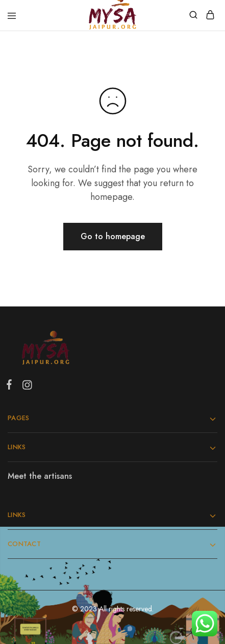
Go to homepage (113, 236)
